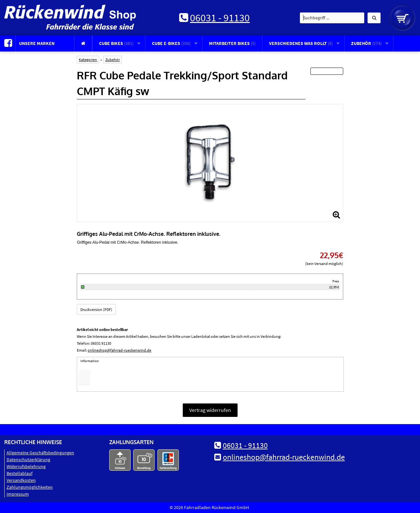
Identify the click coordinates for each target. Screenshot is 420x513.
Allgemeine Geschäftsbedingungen (40, 453)
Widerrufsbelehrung (26, 466)
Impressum (18, 494)
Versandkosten (21, 480)
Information (90, 361)
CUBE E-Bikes (171, 43)
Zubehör (366, 43)
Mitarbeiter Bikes (232, 43)
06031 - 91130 (220, 18)
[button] (374, 18)
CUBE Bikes (116, 43)
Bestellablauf (20, 473)
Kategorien (88, 60)
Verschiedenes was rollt (301, 43)
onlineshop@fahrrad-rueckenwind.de (119, 350)
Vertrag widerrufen (210, 410)
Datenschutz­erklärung (28, 460)
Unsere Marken (37, 43)
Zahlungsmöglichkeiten (30, 487)
